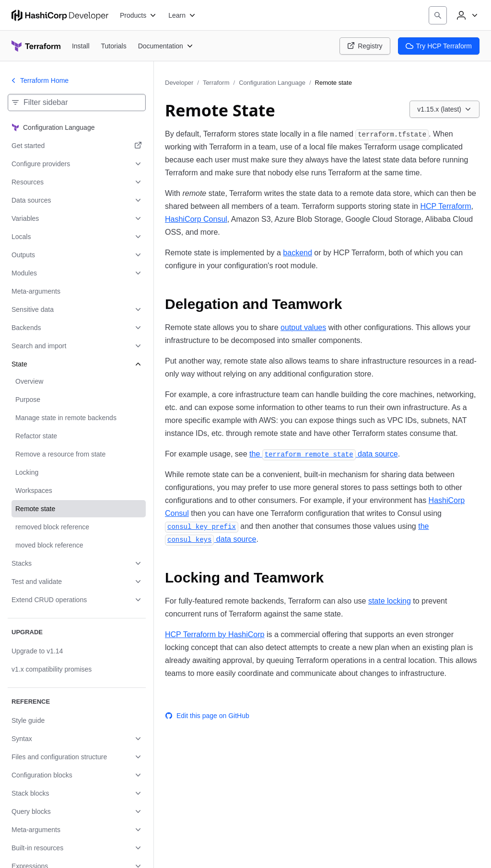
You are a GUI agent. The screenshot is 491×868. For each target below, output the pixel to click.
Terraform (216, 83)
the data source (324, 454)
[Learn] (182, 15)
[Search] (438, 15)
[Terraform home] (36, 46)
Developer (179, 83)
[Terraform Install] (81, 46)
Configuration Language (272, 83)
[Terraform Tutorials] (114, 46)
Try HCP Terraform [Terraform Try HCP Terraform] (439, 46)
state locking (390, 601)
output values (303, 327)
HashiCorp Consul (196, 219)
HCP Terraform (445, 206)
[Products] (138, 15)
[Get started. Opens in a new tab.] (77, 146)
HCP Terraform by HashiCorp (215, 634)
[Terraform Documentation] (166, 46)
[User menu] (466, 15)
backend (298, 253)
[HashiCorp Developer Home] (60, 15)
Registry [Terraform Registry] (365, 46)
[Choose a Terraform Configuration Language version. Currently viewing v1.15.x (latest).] (444, 109)
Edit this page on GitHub (207, 716)
